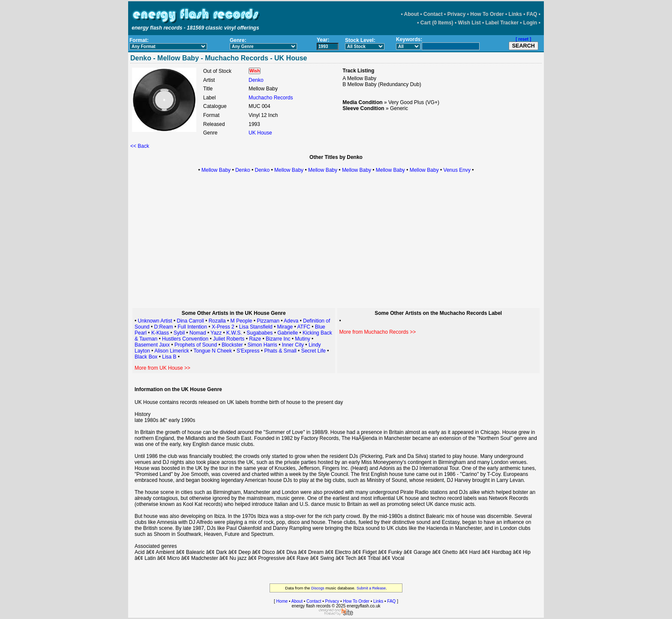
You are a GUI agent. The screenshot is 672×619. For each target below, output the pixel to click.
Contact (433, 14)
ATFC (303, 327)
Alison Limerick (172, 351)
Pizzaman (268, 321)
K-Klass (160, 333)
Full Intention (192, 327)
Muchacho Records (271, 98)
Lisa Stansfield (256, 327)
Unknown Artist (155, 321)
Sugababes (260, 333)
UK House (260, 133)
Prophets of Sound (196, 345)
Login (530, 23)
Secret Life (313, 351)
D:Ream (164, 327)
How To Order (487, 14)
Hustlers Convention (185, 339)
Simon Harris (262, 345)
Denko (256, 80)
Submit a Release (371, 588)
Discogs (318, 588)
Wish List (469, 23)
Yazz (216, 333)
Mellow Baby (216, 170)
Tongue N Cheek (213, 351)
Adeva (291, 321)
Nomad (198, 333)
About (412, 14)
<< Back (140, 146)
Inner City (293, 345)
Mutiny (302, 339)
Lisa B (169, 357)
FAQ (532, 14)
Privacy (457, 14)
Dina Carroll (190, 321)
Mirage (286, 327)
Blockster (232, 345)
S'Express (248, 351)
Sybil (179, 333)
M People (241, 321)
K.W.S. (234, 333)
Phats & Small (280, 351)
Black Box (146, 357)
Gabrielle (288, 333)
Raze (255, 339)
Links (515, 14)
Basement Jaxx (152, 345)
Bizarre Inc (278, 339)
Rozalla (217, 321)
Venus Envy (457, 170)
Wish (255, 71)
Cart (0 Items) (437, 23)
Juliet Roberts (229, 339)
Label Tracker (502, 23)
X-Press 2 (223, 327)
